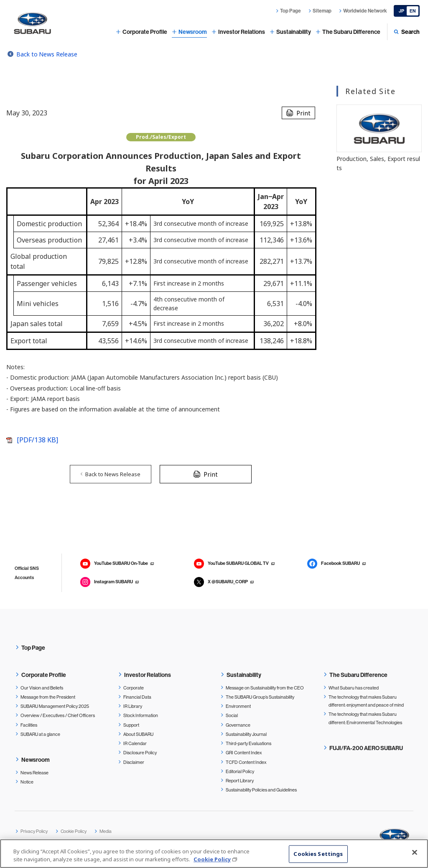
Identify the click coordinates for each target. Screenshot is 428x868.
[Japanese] (407, 11)
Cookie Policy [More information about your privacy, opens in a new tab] (212, 859)
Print (303, 113)
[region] (214, 854)
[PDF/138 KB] (37, 440)
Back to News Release (47, 54)
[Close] (415, 853)
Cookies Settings (318, 854)
